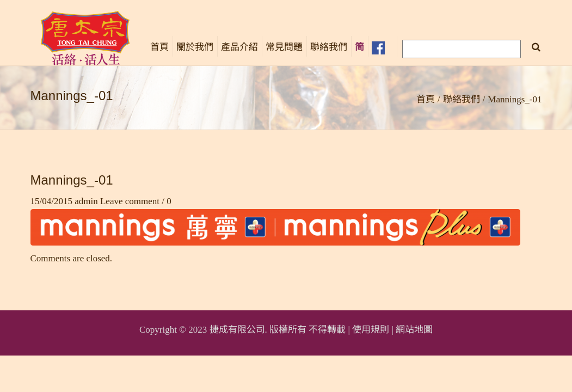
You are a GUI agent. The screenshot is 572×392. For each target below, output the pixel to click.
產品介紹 (239, 47)
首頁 (159, 47)
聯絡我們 (329, 47)
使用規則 (371, 330)
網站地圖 (414, 330)
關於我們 (195, 47)
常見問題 (284, 47)
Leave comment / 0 (136, 201)
